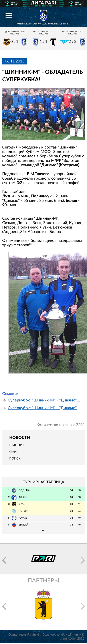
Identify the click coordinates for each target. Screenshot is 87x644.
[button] (4, 560)
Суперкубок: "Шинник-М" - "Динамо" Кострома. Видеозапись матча (44, 400)
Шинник (17, 445)
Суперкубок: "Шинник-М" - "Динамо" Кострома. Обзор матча (44, 408)
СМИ (13, 452)
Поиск (15, 459)
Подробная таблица (43, 530)
